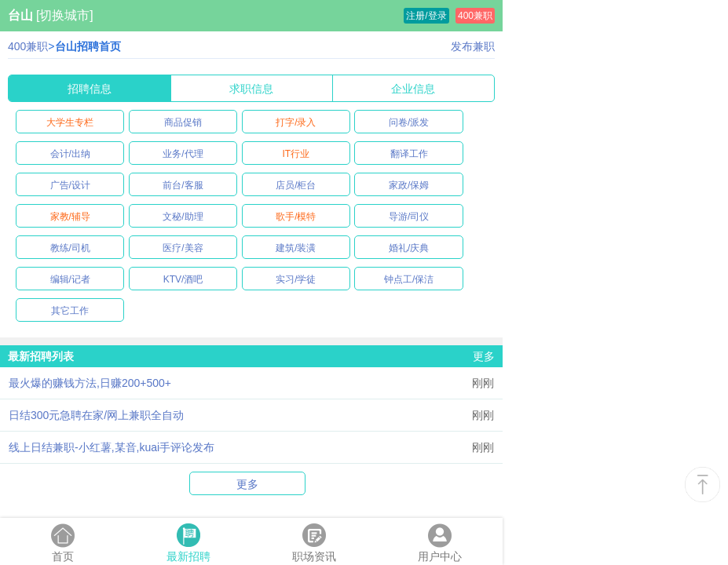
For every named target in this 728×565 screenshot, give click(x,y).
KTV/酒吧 (183, 279)
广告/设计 (70, 185)
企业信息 (413, 89)
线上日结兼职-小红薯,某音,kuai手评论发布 (112, 447)
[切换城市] (65, 15)
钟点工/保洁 (409, 279)
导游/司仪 (409, 217)
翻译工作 (409, 154)
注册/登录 (426, 16)
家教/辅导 (70, 217)
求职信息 (251, 89)
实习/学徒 (296, 279)
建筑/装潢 (296, 248)
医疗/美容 (183, 248)
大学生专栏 (70, 122)
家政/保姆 (409, 185)
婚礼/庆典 (409, 248)
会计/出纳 (70, 154)
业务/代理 (183, 154)
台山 (20, 15)
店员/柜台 (296, 185)
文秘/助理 (183, 217)
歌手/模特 (296, 217)
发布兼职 (473, 46)
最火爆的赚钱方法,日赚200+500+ (90, 383)
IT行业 (296, 154)
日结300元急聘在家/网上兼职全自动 (96, 415)
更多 (484, 356)
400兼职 (475, 16)
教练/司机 (70, 248)
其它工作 (70, 311)
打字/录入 (296, 122)
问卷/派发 (409, 122)
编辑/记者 (70, 279)
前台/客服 (183, 185)
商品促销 (183, 122)
